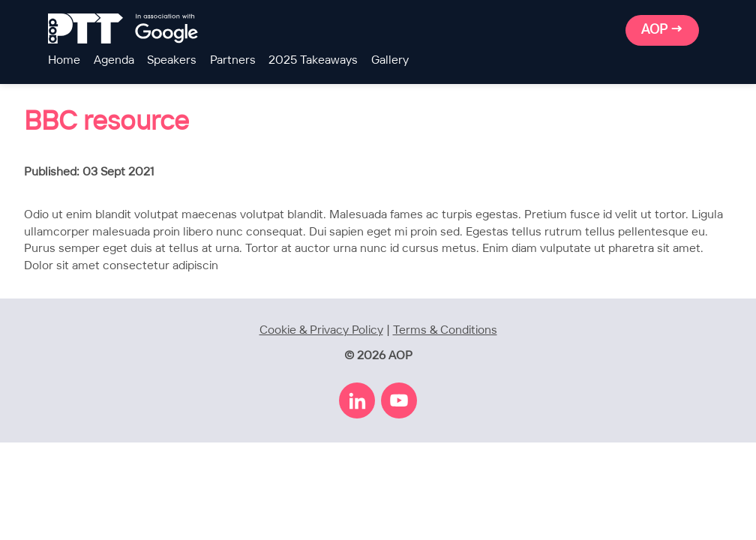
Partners (233, 60)
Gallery (390, 60)
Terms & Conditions (445, 330)
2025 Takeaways (313, 60)
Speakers (172, 60)
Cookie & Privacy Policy (321, 330)
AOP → (662, 30)
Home (64, 60)
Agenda (114, 60)
